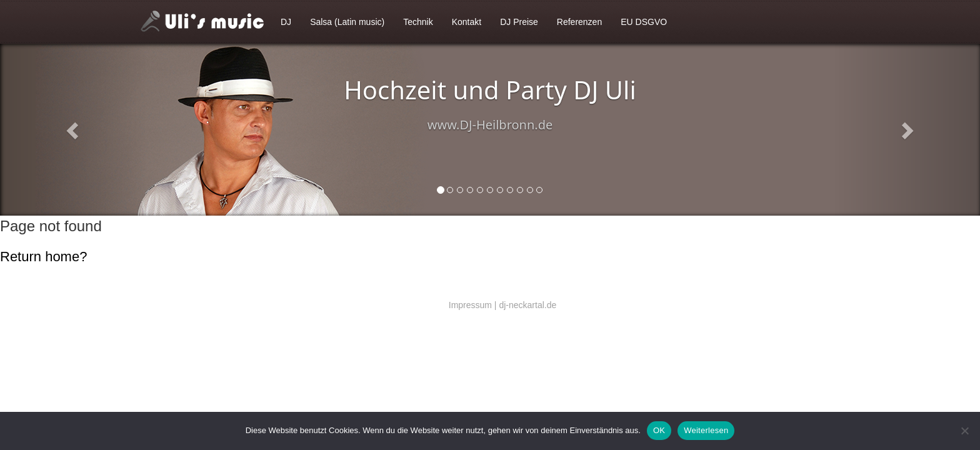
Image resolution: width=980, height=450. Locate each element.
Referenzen (579, 22)
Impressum (470, 305)
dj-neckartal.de (527, 305)
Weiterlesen (706, 430)
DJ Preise (519, 22)
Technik (418, 22)
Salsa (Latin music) (347, 22)
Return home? (43, 257)
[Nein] (964, 431)
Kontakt (467, 22)
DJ (286, 22)
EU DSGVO (644, 22)
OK (659, 430)
